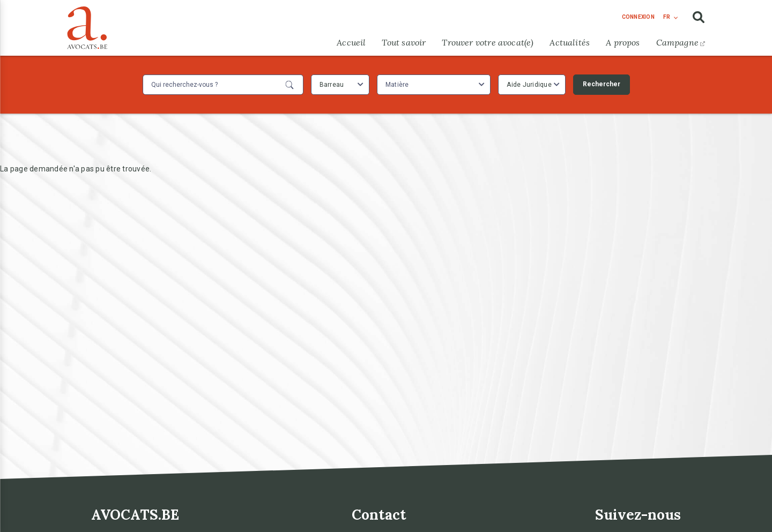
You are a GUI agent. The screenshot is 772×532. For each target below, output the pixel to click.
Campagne (681, 42)
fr (667, 17)
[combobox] (340, 85)
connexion (638, 17)
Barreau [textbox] (332, 85)
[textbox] (399, 85)
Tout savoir (404, 42)
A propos (623, 42)
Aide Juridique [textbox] (529, 85)
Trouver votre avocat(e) (488, 42)
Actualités (570, 42)
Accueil (351, 42)
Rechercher (602, 84)
